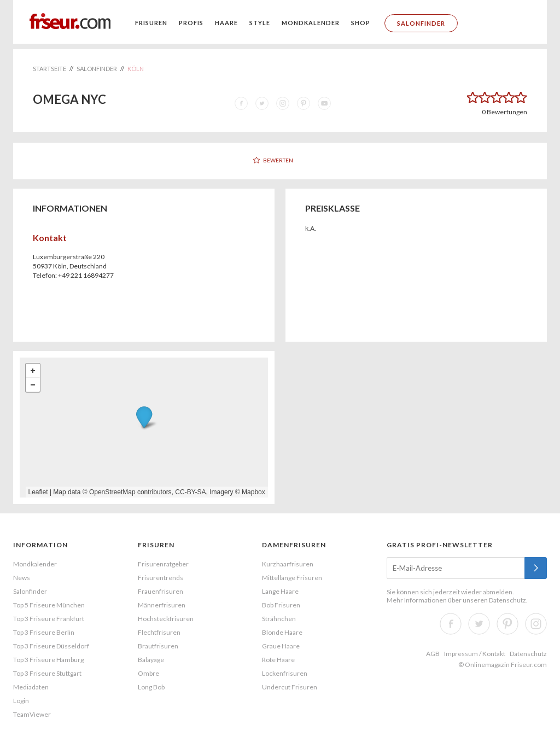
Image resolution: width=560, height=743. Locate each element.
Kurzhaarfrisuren (288, 564)
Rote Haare (278, 660)
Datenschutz (507, 600)
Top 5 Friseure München (49, 605)
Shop (361, 23)
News (22, 578)
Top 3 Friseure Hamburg (48, 660)
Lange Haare (280, 591)
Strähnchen (279, 619)
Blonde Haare (282, 632)
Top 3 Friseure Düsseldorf (51, 646)
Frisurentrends (161, 578)
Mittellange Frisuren (292, 578)
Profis (191, 23)
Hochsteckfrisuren (166, 619)
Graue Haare (281, 646)
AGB (433, 654)
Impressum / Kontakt (475, 654)
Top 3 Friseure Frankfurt (49, 619)
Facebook (451, 624)
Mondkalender (311, 23)
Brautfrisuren (158, 646)
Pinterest (507, 624)
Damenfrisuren (294, 545)
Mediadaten (31, 687)
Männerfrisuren (162, 605)
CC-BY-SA (190, 492)
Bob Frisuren (281, 605)
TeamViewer (32, 714)
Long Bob (151, 687)
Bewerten (278, 160)
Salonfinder (421, 23)
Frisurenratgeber (163, 564)
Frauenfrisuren (161, 591)
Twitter (479, 624)
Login (21, 701)
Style (260, 23)
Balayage (151, 660)
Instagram (536, 624)
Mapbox (253, 492)
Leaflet (38, 492)
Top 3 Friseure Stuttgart (47, 673)
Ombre (148, 673)
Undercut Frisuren (290, 687)
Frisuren (151, 23)
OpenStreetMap (112, 492)
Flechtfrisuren (159, 632)
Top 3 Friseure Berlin (44, 632)
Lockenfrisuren (285, 673)
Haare (226, 23)
